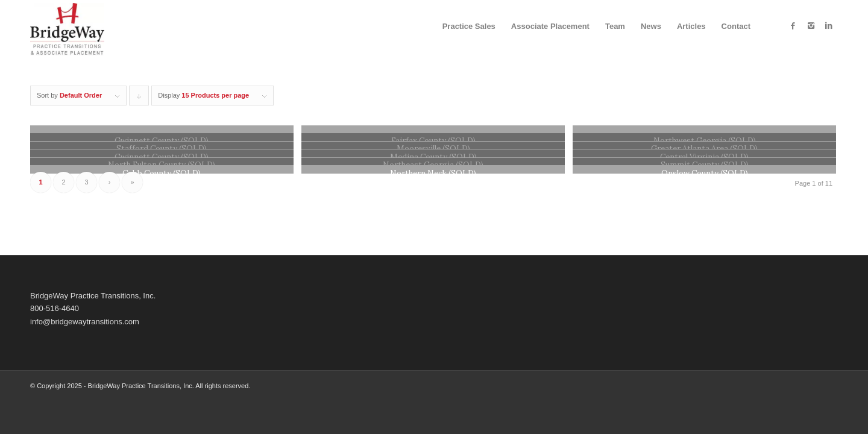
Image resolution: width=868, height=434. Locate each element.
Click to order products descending (139, 99)
